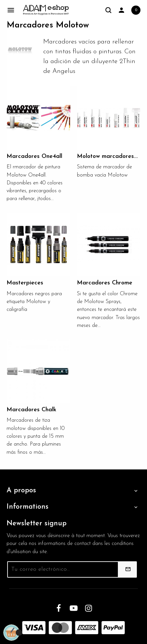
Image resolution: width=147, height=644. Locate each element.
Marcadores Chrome (105, 283)
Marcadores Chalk (31, 410)
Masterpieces (25, 283)
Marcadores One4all (34, 156)
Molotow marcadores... (107, 156)
